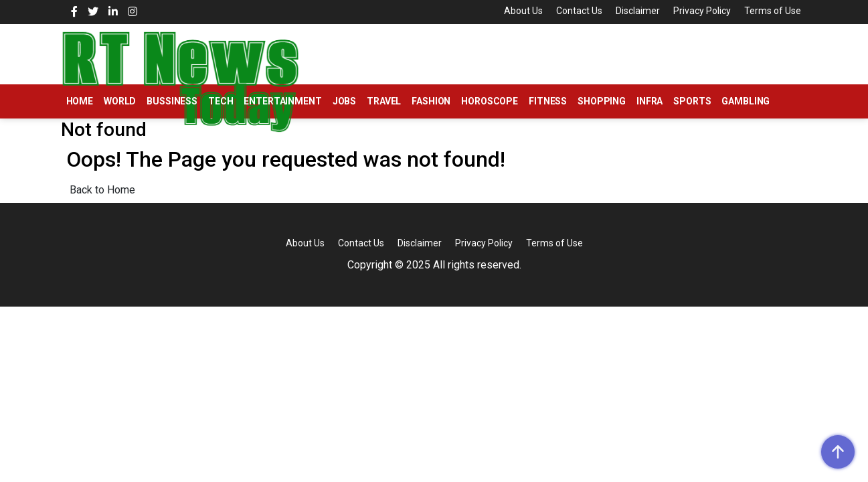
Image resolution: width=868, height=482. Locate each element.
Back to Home (102, 190)
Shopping (602, 101)
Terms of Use (773, 11)
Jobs (344, 101)
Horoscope (490, 101)
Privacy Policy (702, 11)
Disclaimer (638, 11)
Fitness (548, 101)
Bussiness (172, 101)
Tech (221, 101)
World (120, 101)
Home (80, 101)
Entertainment (282, 101)
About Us (523, 11)
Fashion (431, 101)
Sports (692, 101)
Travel (384, 101)
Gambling (746, 101)
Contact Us (579, 11)
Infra (649, 101)
